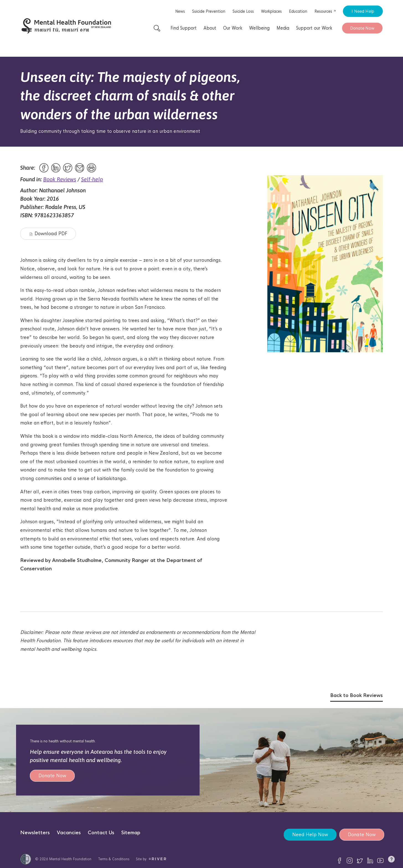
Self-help (92, 179)
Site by (151, 859)
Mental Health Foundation (70, 859)
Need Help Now (310, 835)
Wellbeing (259, 28)
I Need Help (363, 11)
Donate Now (362, 28)
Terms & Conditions (114, 859)
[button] (391, 860)
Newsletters (35, 833)
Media (283, 28)
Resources (325, 11)
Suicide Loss (243, 11)
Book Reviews (60, 179)
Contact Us (101, 833)
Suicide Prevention (209, 11)
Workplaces (271, 11)
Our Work (233, 28)
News (180, 11)
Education (298, 11)
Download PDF (48, 234)
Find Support (184, 28)
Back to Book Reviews (356, 695)
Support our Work (314, 28)
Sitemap (131, 833)
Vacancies (69, 833)
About (210, 28)
